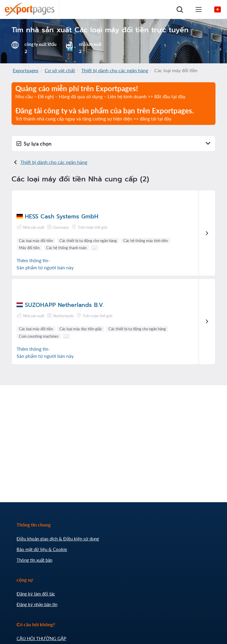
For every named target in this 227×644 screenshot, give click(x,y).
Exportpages (26, 70)
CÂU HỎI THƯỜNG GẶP (41, 638)
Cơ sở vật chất (60, 70)
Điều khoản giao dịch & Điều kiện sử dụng (58, 539)
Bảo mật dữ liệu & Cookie (42, 549)
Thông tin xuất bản (34, 560)
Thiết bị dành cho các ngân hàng (115, 70)
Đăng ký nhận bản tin (37, 604)
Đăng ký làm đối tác (36, 594)
